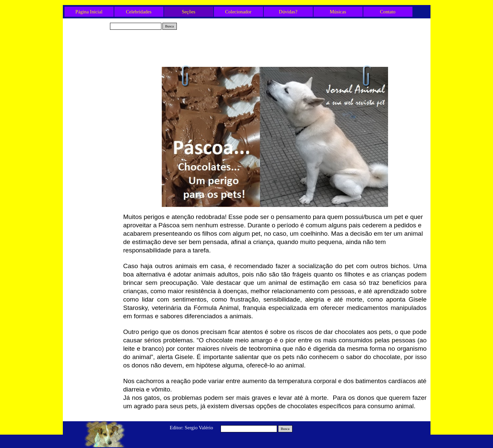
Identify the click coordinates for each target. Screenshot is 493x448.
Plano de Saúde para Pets (93, 181)
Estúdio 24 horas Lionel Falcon (93, 70)
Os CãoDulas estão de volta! (93, 159)
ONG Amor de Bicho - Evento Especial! (93, 92)
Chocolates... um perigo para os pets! (93, 170)
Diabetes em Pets (93, 81)
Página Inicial (89, 12)
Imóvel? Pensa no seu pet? (93, 203)
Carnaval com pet (93, 136)
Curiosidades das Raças (93, 214)
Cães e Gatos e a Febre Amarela (93, 115)
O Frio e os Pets (93, 192)
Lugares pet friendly (93, 103)
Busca (169, 26)
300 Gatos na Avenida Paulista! (93, 148)
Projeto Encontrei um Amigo (93, 126)
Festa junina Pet (93, 225)
